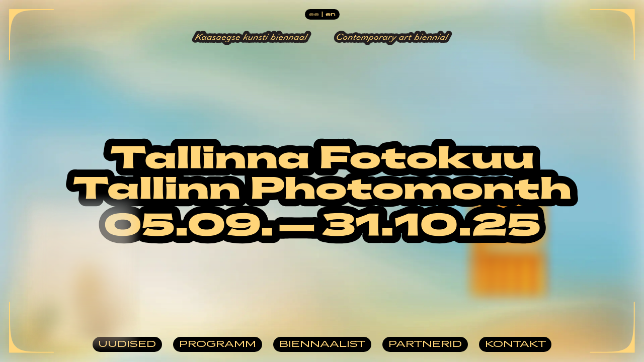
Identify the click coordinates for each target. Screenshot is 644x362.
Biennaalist (322, 344)
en (331, 14)
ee (314, 14)
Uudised (127, 344)
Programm (218, 344)
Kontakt (515, 344)
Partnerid (425, 344)
